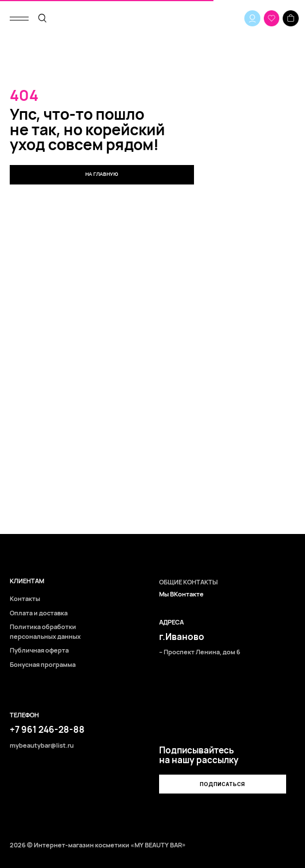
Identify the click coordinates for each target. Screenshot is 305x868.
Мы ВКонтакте (181, 594)
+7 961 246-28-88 (47, 729)
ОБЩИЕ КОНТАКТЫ (189, 582)
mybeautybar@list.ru (42, 745)
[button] (223, 784)
